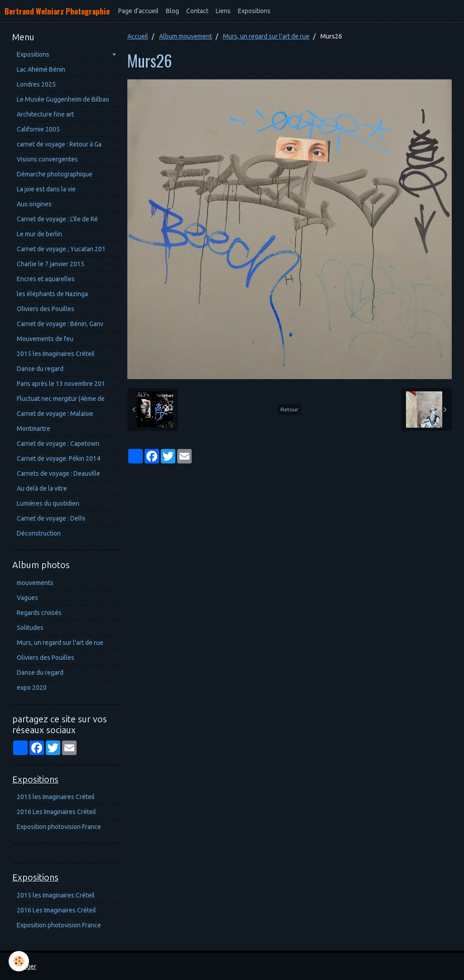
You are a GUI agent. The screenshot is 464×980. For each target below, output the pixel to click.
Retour (290, 409)
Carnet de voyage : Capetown (58, 444)
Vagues (27, 598)
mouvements (35, 583)
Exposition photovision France (59, 827)
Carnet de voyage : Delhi (51, 518)
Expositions (254, 11)
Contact (197, 11)
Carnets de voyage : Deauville (58, 473)
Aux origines (34, 204)
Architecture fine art (45, 114)
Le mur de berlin (39, 234)
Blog (172, 11)
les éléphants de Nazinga (52, 294)
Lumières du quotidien (48, 503)
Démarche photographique (55, 174)
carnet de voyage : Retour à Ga (59, 144)
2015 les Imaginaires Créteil (56, 354)
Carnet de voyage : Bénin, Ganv (60, 324)
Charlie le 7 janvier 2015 (51, 264)
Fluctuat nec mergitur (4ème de (61, 399)
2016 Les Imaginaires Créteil (56, 812)
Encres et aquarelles (46, 279)
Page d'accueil (138, 11)
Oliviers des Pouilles (46, 309)
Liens (223, 11)
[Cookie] (19, 961)
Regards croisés (39, 613)
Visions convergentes (47, 159)
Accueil (138, 36)
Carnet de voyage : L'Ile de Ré (57, 219)
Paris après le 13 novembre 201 (61, 384)
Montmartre (34, 429)
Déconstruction (39, 533)
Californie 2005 (38, 129)
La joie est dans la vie (46, 189)
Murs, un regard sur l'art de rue (266, 36)
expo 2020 (32, 687)
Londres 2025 (36, 84)
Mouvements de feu (45, 339)
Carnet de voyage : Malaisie (55, 414)
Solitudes (30, 628)
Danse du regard (40, 369)
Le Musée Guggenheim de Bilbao (63, 99)
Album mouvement (186, 36)
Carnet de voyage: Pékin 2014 (58, 458)
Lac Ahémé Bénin (41, 69)
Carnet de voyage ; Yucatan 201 (61, 249)
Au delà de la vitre (42, 488)
